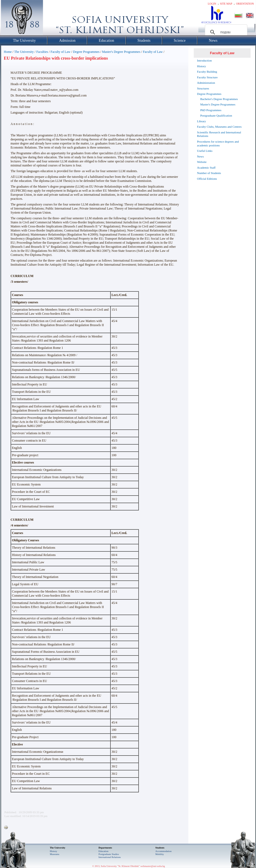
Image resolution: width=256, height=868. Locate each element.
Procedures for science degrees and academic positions (218, 143)
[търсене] (225, 32)
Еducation (104, 851)
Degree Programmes (86, 52)
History (201, 66)
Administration (206, 83)
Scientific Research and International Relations (219, 134)
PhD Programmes (211, 110)
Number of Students (209, 173)
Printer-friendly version (7, 828)
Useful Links (205, 151)
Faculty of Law (60, 52)
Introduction (204, 60)
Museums (55, 854)
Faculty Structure (207, 77)
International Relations (110, 857)
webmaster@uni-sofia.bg (153, 866)
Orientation (245, 4)
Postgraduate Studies (109, 854)
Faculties (42, 52)
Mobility (160, 854)
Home (8, 52)
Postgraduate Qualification (216, 115)
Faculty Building (207, 72)
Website (202, 162)
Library (201, 121)
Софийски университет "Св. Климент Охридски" (52, 19)
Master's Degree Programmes (121, 52)
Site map (226, 4)
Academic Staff (206, 168)
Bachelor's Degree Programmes (219, 99)
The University (24, 52)
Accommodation (163, 851)
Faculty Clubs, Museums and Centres (219, 127)
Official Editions (207, 179)
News (200, 156)
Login (212, 4)
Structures (203, 88)
